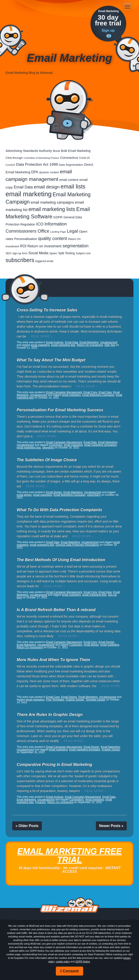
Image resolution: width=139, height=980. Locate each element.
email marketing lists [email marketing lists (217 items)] (52, 209)
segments (48, 448)
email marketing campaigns (101, 445)
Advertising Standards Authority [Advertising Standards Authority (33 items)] (29, 151)
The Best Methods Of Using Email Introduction (61, 560)
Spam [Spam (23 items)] (53, 253)
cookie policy (63, 961)
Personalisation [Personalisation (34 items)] (26, 239)
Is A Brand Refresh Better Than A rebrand (56, 610)
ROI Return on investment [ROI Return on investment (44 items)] (41, 246)
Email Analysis (55, 342)
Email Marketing (89, 342)
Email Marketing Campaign (98, 395)
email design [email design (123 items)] (47, 187)
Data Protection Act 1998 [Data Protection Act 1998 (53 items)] (37, 164)
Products (40, 802)
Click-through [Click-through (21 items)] (14, 158)
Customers (76, 645)
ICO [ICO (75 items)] (40, 224)
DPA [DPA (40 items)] (35, 172)
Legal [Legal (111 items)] (73, 231)
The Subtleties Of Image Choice (47, 460)
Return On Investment (90, 345)
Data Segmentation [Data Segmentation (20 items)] (71, 165)
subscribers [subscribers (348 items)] (20, 260)
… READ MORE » (40, 336)
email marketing (40, 345)
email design (24, 495)
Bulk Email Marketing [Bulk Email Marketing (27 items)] (76, 151)
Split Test (110, 345)
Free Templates (55, 700)
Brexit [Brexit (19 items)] (56, 151)
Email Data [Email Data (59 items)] (23, 187)
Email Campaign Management (64, 392)
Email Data (72, 342)
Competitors (77, 800)
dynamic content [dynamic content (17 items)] (49, 172)
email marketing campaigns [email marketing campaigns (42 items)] (52, 202)
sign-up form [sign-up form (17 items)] (20, 253)
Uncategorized (109, 342)
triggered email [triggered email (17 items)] (44, 261)
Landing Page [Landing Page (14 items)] (58, 232)
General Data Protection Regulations (77, 545)
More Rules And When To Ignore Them (53, 660)
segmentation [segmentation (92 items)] (76, 246)
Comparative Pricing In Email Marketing (54, 765)
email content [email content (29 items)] (69, 180)
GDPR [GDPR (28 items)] (58, 217)
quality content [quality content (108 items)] (52, 238)
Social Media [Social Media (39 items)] (38, 253)
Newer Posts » (111, 826)
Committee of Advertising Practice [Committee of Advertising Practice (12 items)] (41, 158)
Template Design (96, 700)
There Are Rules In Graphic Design (50, 715)
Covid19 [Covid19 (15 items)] (10, 165)
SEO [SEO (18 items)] (8, 253)
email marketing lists (63, 345)
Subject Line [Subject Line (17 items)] (83, 253)
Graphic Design (75, 700)
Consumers (55, 445)
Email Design (54, 492)
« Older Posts (27, 826)
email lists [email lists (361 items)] (73, 186)
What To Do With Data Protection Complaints (59, 510)
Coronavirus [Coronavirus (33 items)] (69, 158)
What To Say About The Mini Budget (51, 360)
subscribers (94, 495)
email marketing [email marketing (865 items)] (29, 194)
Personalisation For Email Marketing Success (60, 410)
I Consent (69, 971)
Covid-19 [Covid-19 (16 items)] (84, 158)
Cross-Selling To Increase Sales (47, 310)
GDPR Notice (83, 961)
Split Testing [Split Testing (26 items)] (66, 253)
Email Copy (90, 392)
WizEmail (25, 7)
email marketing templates (85, 750)
